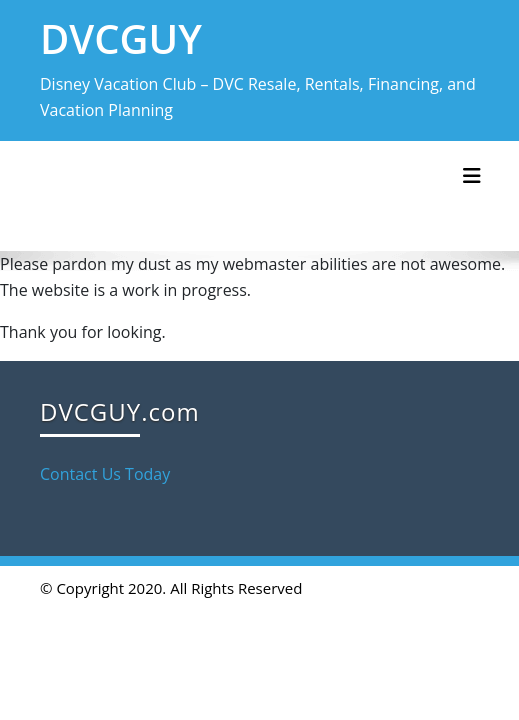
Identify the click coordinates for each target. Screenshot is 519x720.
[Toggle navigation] (472, 176)
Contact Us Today (105, 474)
